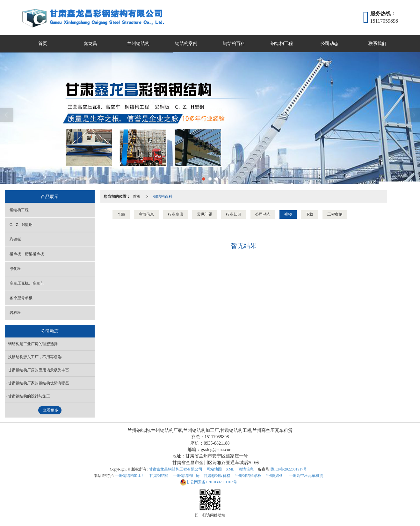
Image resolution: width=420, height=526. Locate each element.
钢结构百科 (234, 44)
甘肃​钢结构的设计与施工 (29, 396)
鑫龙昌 (91, 44)
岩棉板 (15, 313)
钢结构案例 (186, 44)
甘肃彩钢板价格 (217, 476)
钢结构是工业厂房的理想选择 (33, 344)
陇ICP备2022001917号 (289, 469)
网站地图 (214, 469)
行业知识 (234, 214)
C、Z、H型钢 (21, 225)
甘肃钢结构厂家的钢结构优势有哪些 (39, 383)
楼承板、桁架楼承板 (27, 254)
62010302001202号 (209, 482)
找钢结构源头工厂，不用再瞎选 (35, 357)
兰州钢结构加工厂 (130, 476)
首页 (43, 44)
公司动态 (329, 44)
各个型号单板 (21, 298)
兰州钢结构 (138, 44)
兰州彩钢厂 (275, 476)
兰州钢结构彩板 (248, 476)
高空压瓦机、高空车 (27, 283)
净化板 (15, 269)
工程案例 (335, 214)
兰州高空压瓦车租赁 (306, 476)
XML (230, 469)
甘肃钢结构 (159, 476)
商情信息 (146, 214)
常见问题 (205, 214)
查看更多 (51, 410)
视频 (288, 214)
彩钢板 (15, 239)
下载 (309, 214)
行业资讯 (176, 214)
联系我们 (377, 44)
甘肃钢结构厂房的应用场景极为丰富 (39, 370)
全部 (121, 214)
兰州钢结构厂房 (186, 476)
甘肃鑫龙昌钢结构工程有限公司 (176, 469)
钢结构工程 (282, 44)
